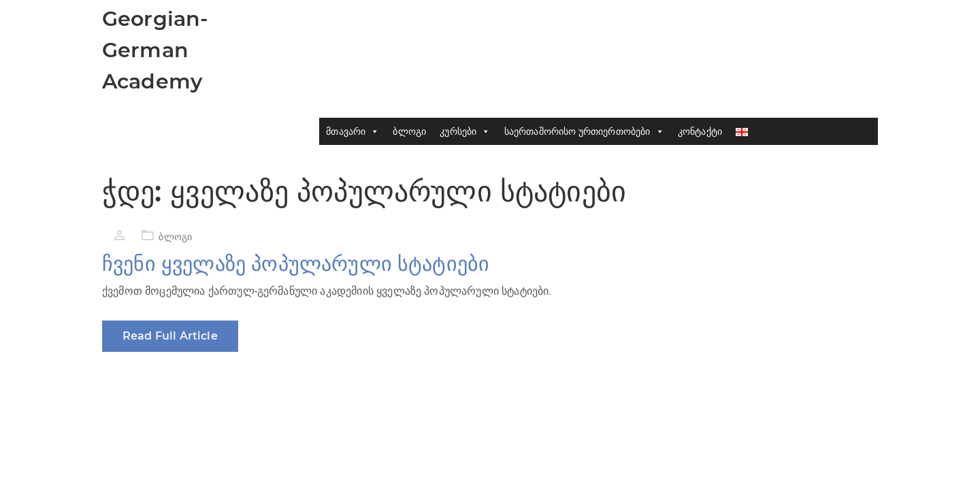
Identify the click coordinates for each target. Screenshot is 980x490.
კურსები (465, 131)
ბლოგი (409, 131)
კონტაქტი (700, 131)
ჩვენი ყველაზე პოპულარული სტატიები (296, 264)
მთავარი (353, 131)
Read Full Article (170, 336)
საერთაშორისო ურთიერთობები (584, 131)
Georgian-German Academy (155, 50)
